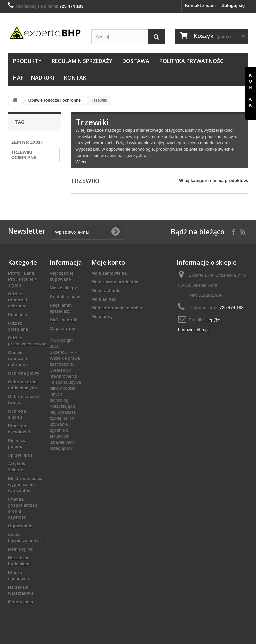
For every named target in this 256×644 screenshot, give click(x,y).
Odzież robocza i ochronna (18, 300)
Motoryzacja (20, 602)
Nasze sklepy (63, 288)
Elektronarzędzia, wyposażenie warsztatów (26, 484)
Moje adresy (104, 299)
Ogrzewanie (20, 526)
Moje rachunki (106, 290)
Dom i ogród (21, 549)
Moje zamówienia (109, 273)
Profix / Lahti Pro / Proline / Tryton (22, 279)
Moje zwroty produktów (115, 282)
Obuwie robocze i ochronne (18, 358)
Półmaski (17, 314)
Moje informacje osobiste (117, 308)
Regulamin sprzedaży (82, 61)
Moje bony (102, 316)
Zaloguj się (233, 5)
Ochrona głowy (24, 373)
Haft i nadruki (33, 78)
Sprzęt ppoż (20, 455)
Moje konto (108, 262)
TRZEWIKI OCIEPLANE (24, 155)
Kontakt (77, 78)
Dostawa (136, 61)
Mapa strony (62, 328)
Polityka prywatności (192, 61)
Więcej (82, 162)
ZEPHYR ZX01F (27, 142)
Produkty (27, 61)
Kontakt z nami (200, 5)
